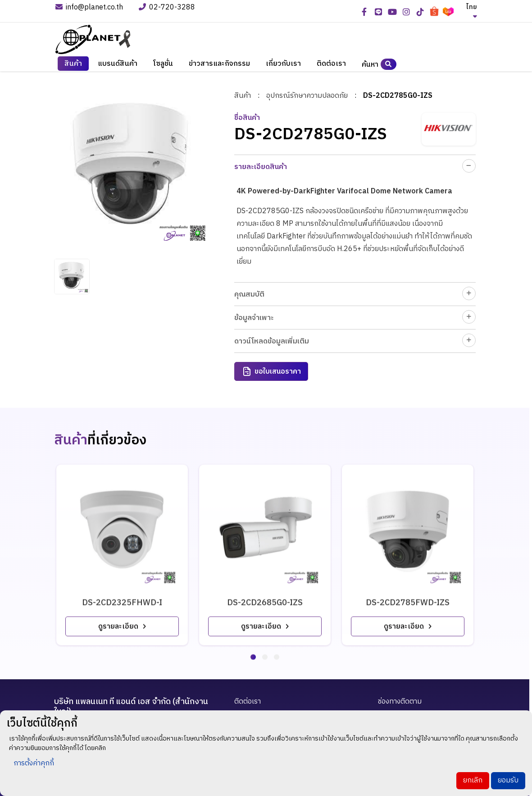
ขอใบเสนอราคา (271, 372)
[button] (253, 649)
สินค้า (73, 65)
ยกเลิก (473, 780)
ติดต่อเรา (331, 65)
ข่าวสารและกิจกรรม (219, 65)
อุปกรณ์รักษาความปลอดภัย (307, 96)
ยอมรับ (508, 780)
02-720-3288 (168, 8)
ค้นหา (379, 66)
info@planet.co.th (89, 8)
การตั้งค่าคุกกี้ (34, 763)
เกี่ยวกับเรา (283, 65)
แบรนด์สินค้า (118, 65)
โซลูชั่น (163, 65)
